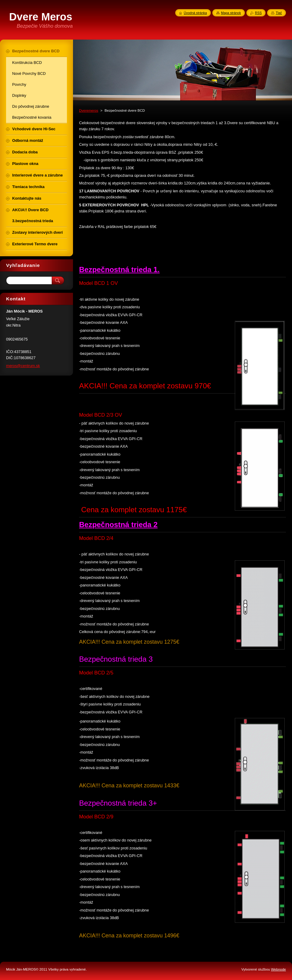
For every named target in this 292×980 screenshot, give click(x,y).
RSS (258, 13)
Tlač (279, 13)
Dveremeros (89, 110)
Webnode (278, 969)
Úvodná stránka (195, 13)
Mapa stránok (231, 13)
